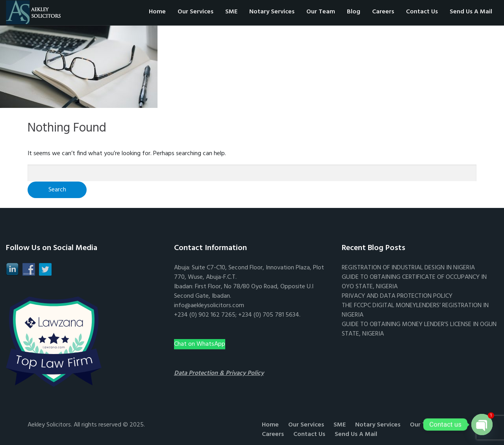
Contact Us (422, 12)
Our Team (321, 12)
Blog (354, 12)
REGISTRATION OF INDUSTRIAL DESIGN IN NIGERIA (408, 268)
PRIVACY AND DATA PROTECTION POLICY (397, 296)
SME (231, 12)
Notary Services (272, 12)
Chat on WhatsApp (200, 344)
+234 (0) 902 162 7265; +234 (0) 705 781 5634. (237, 315)
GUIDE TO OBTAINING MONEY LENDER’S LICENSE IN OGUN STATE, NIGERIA (419, 329)
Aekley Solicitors (49, 425)
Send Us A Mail (471, 12)
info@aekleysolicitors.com (209, 306)
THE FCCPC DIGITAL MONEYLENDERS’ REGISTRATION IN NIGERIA (415, 310)
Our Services (195, 12)
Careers (383, 12)
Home (157, 12)
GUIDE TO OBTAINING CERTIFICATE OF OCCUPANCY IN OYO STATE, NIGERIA (414, 282)
